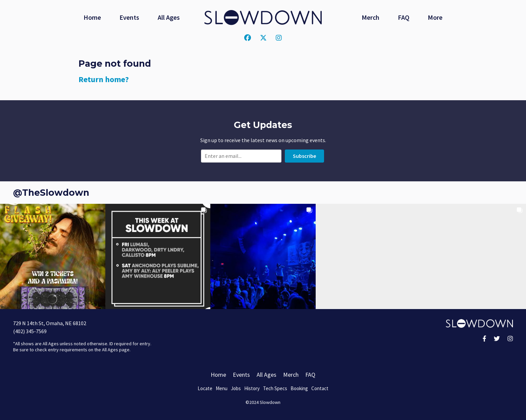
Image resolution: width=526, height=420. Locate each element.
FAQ (404, 17)
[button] (53, 256)
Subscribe (304, 156)
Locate (205, 388)
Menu (222, 388)
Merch (371, 17)
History (252, 388)
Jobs (236, 388)
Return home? (104, 79)
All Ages (169, 17)
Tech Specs (275, 388)
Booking (299, 388)
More (435, 17)
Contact (320, 388)
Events (129, 17)
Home (92, 17)
